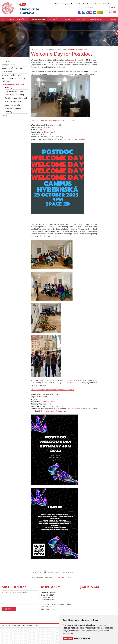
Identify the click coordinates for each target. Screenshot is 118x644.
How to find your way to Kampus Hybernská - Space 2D (53, 120)
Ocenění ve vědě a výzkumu (13, 75)
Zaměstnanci (96, 19)
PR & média (111, 19)
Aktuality (9, 88)
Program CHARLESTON (14, 91)
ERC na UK (6, 61)
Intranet (77, 4)
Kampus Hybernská (75, 60)
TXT (40, 572)
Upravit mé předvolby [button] (82, 638)
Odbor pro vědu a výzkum (62, 577)
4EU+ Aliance (7, 72)
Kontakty (106, 4)
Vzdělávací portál (49, 132)
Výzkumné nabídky (12, 105)
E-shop (114, 4)
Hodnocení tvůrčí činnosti (12, 68)
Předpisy (65, 4)
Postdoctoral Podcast (13, 108)
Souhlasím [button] (68, 638)
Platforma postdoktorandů (57, 49)
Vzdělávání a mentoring (14, 95)
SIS (71, 4)
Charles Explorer (96, 4)
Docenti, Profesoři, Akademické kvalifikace (14, 80)
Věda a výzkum (38, 19)
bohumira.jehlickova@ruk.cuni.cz (52, 411)
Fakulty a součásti (18, 19)
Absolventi (80, 19)
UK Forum (57, 4)
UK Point (85, 4)
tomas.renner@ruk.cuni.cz (74, 139)
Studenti (67, 19)
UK (3, 19)
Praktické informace (13, 101)
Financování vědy (8, 65)
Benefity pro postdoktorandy (16, 98)
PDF (34, 572)
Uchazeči (54, 19)
